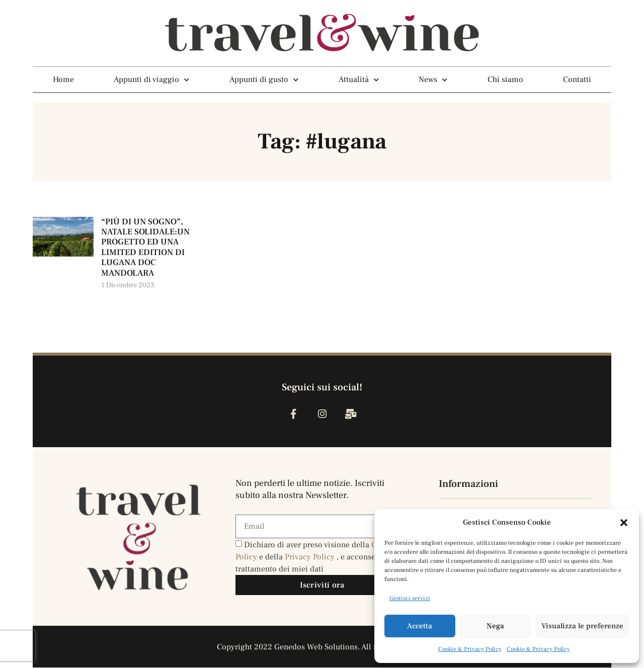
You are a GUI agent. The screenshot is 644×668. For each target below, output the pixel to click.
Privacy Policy (311, 557)
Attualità (359, 79)
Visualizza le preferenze (582, 626)
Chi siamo (505, 79)
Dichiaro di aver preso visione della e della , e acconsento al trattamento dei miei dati (316, 557)
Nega (495, 626)
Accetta (420, 626)
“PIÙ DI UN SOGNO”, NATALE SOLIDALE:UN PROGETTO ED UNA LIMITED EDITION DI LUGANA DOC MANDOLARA (145, 247)
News (433, 79)
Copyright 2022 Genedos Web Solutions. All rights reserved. (322, 647)
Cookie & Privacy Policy (470, 649)
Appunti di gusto (264, 79)
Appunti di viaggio (151, 79)
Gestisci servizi (410, 598)
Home (63, 79)
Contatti (577, 79)
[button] (624, 523)
